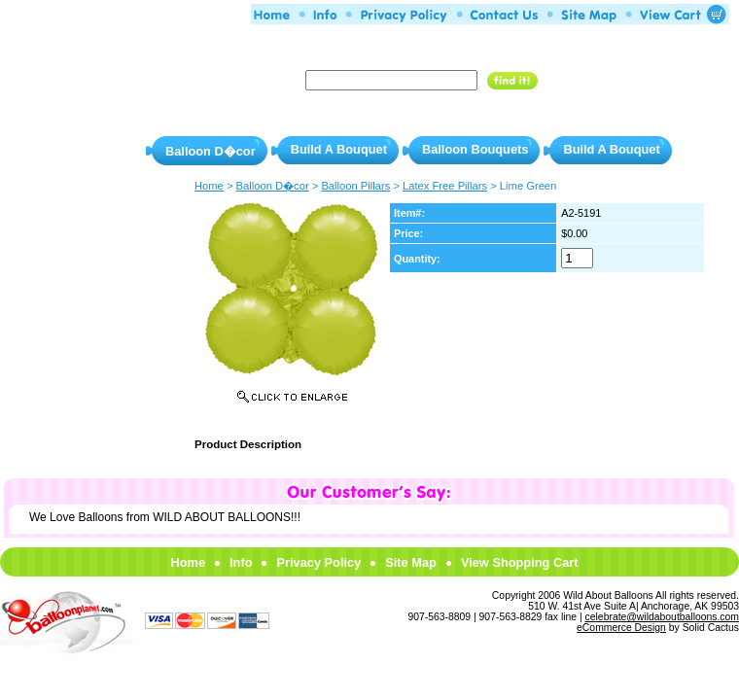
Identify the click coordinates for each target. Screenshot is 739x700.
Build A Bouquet (339, 149)
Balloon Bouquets (475, 149)
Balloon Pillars (355, 186)
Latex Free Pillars (445, 186)
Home (188, 562)
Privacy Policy (318, 562)
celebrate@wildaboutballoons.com (662, 617)
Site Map (411, 562)
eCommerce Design (621, 628)
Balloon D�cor (211, 151)
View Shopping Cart (520, 562)
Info (241, 562)
